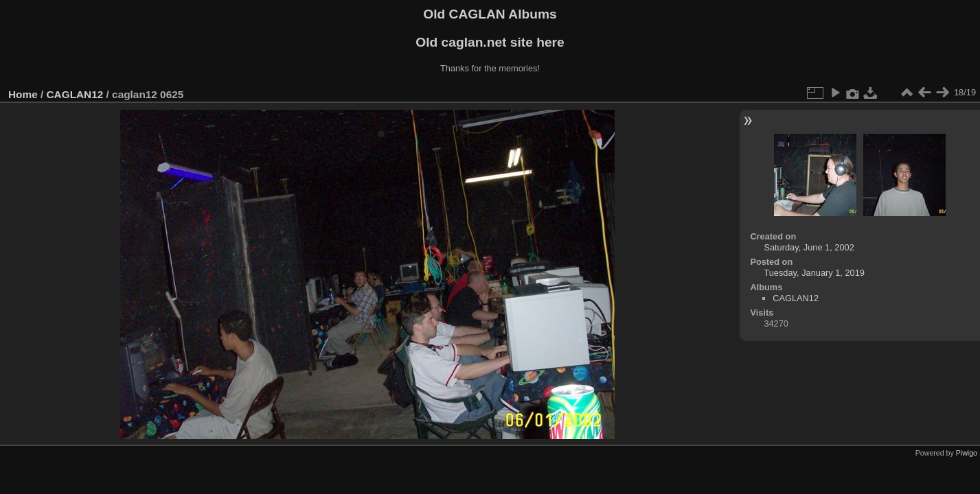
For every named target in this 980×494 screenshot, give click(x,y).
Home (23, 94)
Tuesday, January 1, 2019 (814, 273)
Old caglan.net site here (490, 42)
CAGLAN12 (75, 94)
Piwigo (967, 453)
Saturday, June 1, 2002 (809, 247)
